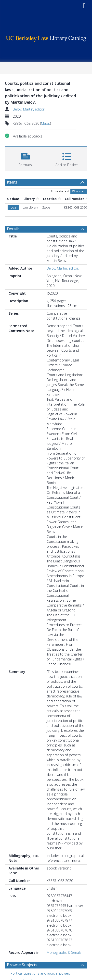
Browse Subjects (22, 965)
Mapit (46, 123)
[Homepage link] (46, 37)
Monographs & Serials (64, 952)
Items (12, 182)
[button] (25, 158)
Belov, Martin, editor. (29, 109)
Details (13, 229)
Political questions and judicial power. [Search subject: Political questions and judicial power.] (40, 973)
